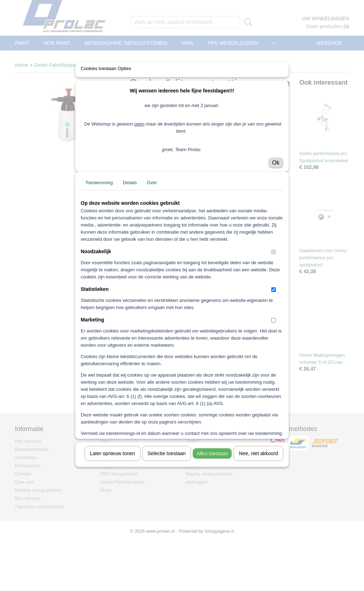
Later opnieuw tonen (113, 509)
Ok (276, 219)
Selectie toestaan (167, 509)
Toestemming (99, 238)
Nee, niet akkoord (258, 509)
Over (152, 238)
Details (130, 238)
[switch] (274, 308)
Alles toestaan (212, 509)
